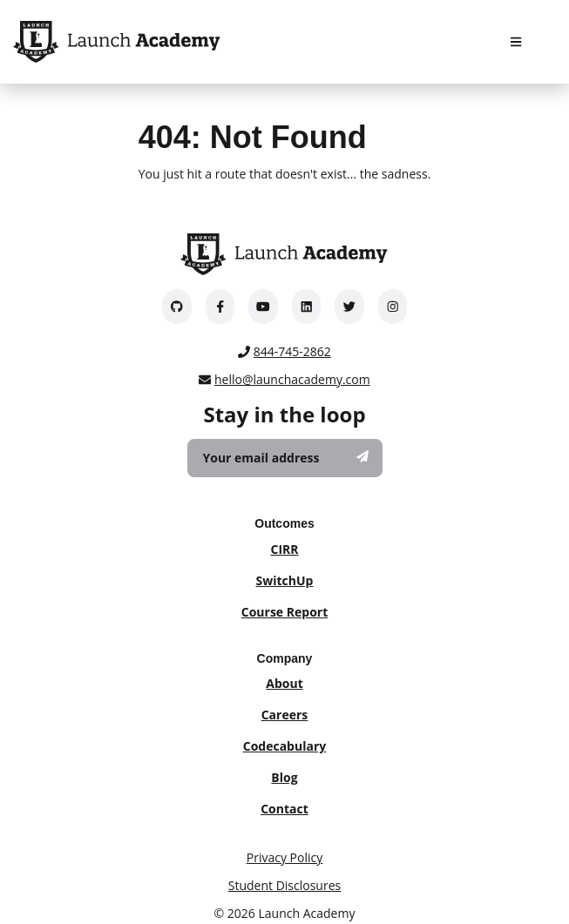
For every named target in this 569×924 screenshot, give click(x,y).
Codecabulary (284, 746)
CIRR (284, 549)
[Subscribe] (362, 456)
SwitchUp (285, 580)
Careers (285, 715)
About (284, 683)
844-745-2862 (292, 351)
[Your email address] (285, 458)
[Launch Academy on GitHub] (177, 306)
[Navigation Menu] (516, 42)
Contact (284, 809)
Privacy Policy (284, 857)
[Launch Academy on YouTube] (263, 306)
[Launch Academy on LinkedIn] (307, 306)
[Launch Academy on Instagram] (393, 306)
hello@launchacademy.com (292, 379)
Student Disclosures (284, 885)
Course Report (285, 612)
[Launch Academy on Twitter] (349, 306)
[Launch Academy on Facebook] (220, 306)
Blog (284, 777)
